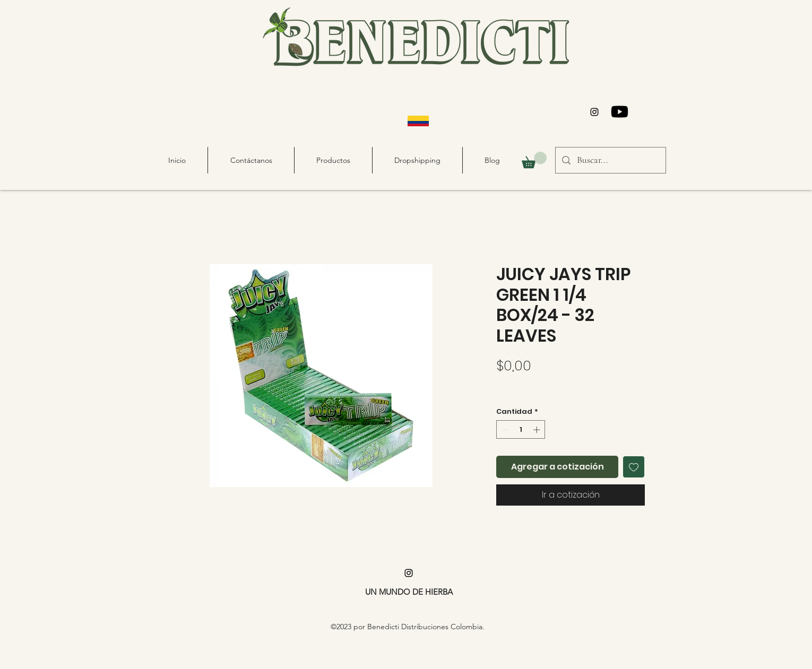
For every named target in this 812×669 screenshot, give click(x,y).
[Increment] (538, 430)
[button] (534, 160)
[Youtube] (620, 112)
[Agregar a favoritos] (634, 467)
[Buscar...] (610, 160)
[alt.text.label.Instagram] (594, 112)
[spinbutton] (521, 430)
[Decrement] (504, 430)
